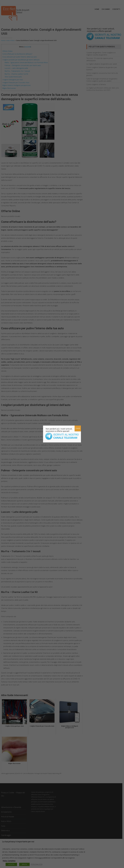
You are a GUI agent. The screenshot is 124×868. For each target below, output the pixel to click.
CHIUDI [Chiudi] (78, 428)
